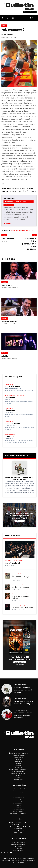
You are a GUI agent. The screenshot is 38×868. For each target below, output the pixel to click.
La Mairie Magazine (18, 799)
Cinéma (18, 759)
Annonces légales (29, 12)
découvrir (20, 521)
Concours (18, 777)
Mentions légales (20, 860)
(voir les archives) (20, 665)
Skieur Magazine (18, 811)
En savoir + (7, 223)
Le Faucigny (18, 801)
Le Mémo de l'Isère (18, 793)
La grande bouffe (9, 322)
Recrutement (18, 779)
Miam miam (16, 231)
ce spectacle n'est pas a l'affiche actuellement (15, 202)
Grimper (18, 807)
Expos (4, 26)
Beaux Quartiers (18, 795)
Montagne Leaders (18, 797)
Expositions (18, 761)
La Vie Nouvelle (18, 791)
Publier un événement (18, 773)
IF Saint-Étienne (18, 803)
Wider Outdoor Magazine (18, 813)
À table (5, 356)
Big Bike (18, 805)
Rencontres (18, 767)
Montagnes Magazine (18, 809)
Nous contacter (18, 851)
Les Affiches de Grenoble (18, 789)
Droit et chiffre (18, 757)
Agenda (18, 775)
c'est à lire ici (20, 662)
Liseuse (33, 18)
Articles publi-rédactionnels (18, 769)
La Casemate (9, 205)
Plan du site (21, 862)
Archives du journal (18, 771)
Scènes (5, 282)
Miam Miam (9, 199)
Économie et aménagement (18, 753)
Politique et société (18, 755)
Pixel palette (27, 231)
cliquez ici (23, 825)
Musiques (18, 765)
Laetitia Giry (8, 34)
